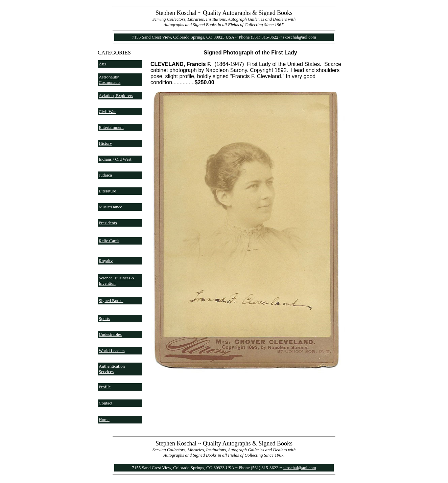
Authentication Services (112, 369)
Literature (107, 191)
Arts (102, 64)
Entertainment (111, 127)
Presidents (108, 223)
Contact (105, 403)
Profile (105, 387)
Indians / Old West (115, 159)
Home (104, 420)
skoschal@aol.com (300, 37)
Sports (104, 318)
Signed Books (111, 301)
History (105, 143)
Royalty (106, 261)
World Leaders (112, 351)
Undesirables (110, 334)
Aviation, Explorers (116, 96)
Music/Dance (110, 207)
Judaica (105, 175)
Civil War (107, 111)
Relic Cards (109, 241)
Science (105, 278)
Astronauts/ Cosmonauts (110, 80)
